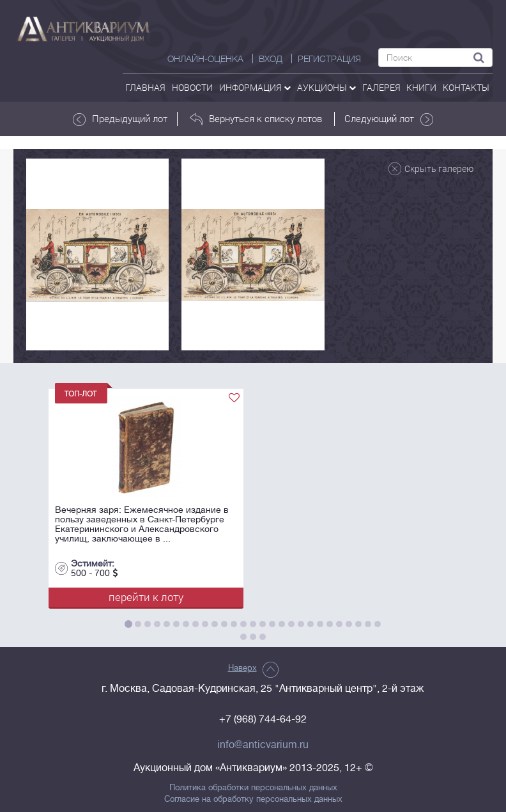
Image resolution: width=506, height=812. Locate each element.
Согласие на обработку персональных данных (253, 799)
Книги (421, 87)
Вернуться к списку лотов (256, 119)
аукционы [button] (326, 87)
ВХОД (271, 59)
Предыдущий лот (120, 119)
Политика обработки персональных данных (253, 788)
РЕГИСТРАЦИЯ (329, 59)
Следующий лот (389, 119)
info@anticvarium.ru (263, 745)
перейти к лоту (146, 597)
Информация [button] (255, 87)
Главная (145, 87)
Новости (192, 87)
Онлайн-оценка (205, 59)
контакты (466, 87)
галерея (381, 87)
